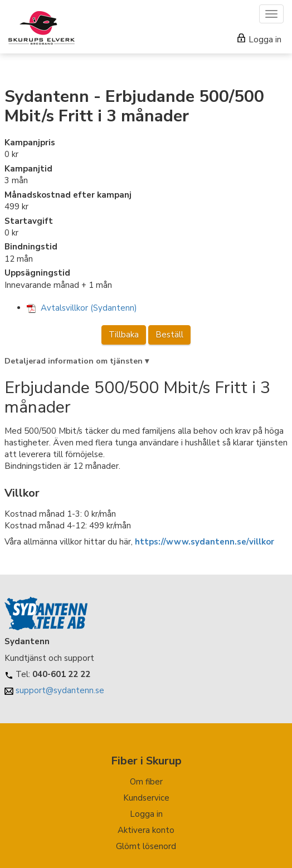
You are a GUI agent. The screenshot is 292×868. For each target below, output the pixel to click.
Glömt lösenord (146, 846)
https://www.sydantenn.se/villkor (205, 542)
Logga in (259, 40)
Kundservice (146, 798)
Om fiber (146, 782)
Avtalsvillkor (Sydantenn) (82, 308)
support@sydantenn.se (60, 690)
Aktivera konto (146, 830)
